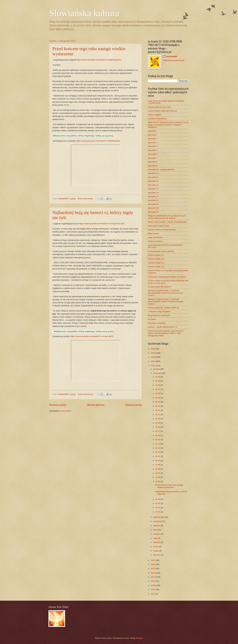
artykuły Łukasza (155, 241)
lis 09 (158, 465)
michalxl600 (172, 56)
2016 (153, 581)
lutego (156, 551)
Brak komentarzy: (86, 199)
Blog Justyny (153, 233)
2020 (153, 564)
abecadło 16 (153, 193)
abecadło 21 (153, 212)
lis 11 (158, 456)
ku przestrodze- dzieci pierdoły (161, 251)
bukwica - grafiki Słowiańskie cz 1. (163, 327)
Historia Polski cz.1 (156, 255)
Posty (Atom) (66, 411)
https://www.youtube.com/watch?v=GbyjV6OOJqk (102, 224)
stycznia (157, 555)
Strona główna (96, 405)
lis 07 (158, 473)
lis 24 (158, 402)
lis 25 (158, 398)
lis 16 (158, 435)
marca (156, 546)
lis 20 (158, 419)
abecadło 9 (153, 166)
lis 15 (158, 440)
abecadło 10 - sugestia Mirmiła (161, 169)
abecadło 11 (153, 173)
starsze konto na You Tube (159, 107)
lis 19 (158, 423)
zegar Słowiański (155, 237)
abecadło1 (152, 135)
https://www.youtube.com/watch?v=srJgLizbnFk (92, 336)
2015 (153, 585)
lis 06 (158, 477)
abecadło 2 (153, 139)
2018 (153, 573)
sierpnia (157, 526)
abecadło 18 (153, 200)
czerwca (157, 534)
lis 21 (158, 414)
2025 (153, 353)
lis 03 (158, 503)
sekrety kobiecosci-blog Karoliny (162, 230)
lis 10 (158, 461)
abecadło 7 (153, 158)
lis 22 (158, 410)
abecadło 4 (153, 146)
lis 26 (158, 393)
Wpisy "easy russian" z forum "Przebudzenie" (167, 222)
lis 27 (158, 389)
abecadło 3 (153, 143)
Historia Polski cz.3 (156, 263)
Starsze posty (133, 405)
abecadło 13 (153, 181)
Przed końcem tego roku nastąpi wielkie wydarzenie (169, 486)
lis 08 (158, 469)
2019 (153, 569)
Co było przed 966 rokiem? (160, 287)
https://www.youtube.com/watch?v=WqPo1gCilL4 (99, 60)
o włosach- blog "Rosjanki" (159, 311)
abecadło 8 (153, 162)
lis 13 (158, 448)
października (159, 517)
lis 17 (158, 431)
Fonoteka (152, 319)
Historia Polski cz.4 (156, 267)
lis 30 (158, 377)
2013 (153, 594)
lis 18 (158, 427)
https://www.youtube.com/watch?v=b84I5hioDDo (98, 141)
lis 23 (158, 406)
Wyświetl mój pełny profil (174, 60)
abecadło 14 (153, 185)
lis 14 (158, 444)
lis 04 (158, 499)
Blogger (139, 638)
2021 (153, 560)
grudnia (157, 369)
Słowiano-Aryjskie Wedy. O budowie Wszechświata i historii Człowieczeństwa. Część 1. (166, 293)
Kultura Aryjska (154, 115)
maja (156, 538)
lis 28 (158, 385)
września (157, 521)
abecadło (152, 131)
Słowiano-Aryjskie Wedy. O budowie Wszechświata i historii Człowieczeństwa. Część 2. (166, 302)
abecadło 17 (153, 196)
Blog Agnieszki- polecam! (159, 315)
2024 (153, 357)
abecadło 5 (153, 150)
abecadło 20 (153, 208)
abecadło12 (153, 177)
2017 (153, 577)
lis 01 (158, 512)
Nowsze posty (58, 405)
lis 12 (158, 452)
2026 (153, 349)
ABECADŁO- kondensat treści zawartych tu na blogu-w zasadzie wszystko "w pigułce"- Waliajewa (168, 125)
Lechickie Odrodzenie (157, 119)
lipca (155, 530)
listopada (157, 373)
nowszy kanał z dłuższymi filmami (162, 111)
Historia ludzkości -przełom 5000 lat (163, 308)
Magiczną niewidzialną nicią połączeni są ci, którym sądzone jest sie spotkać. (167, 217)
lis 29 (158, 381)
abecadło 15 (153, 189)
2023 (153, 361)
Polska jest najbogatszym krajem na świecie (167, 277)
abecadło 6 (153, 154)
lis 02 (158, 508)
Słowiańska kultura (84, 13)
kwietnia (157, 542)
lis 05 (158, 481)
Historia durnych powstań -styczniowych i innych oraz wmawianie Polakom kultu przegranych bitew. (166, 333)
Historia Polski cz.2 (156, 259)
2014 (153, 590)
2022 (153, 366)
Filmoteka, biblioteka (157, 323)
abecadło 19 (153, 204)
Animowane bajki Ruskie (158, 226)
